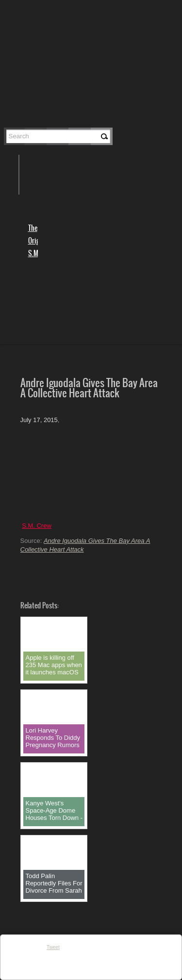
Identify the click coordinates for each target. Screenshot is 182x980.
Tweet (53, 947)
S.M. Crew (37, 526)
